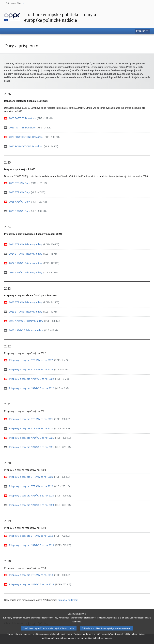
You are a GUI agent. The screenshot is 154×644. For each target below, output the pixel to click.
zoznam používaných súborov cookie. (94, 639)
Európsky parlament (68, 600)
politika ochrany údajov (135, 636)
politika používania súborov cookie (58, 639)
